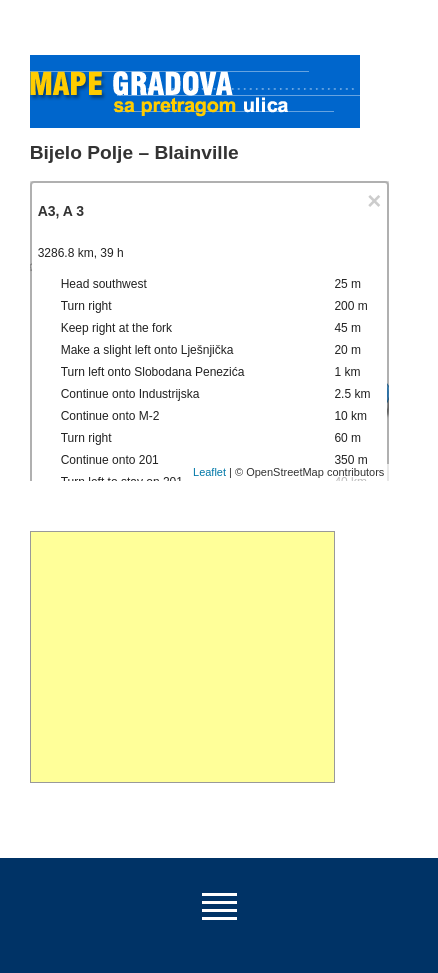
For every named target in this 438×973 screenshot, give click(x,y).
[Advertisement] (182, 657)
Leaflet (209, 472)
